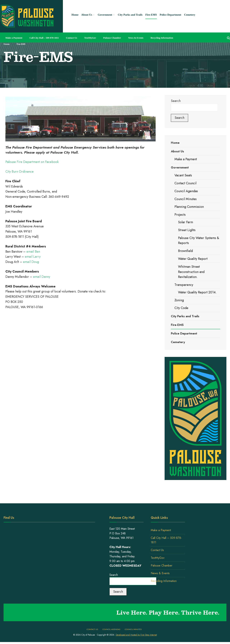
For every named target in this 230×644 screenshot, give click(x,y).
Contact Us (72, 38)
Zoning (179, 300)
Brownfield (185, 251)
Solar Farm (186, 222)
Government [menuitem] (105, 15)
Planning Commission (189, 207)
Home (7, 44)
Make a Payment (14, 38)
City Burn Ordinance (19, 172)
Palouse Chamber (112, 38)
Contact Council (185, 183)
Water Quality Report (193, 259)
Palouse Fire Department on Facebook (32, 162)
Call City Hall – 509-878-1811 (44, 38)
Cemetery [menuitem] (190, 15)
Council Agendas (186, 191)
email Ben (33, 252)
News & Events (136, 38)
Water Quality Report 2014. (197, 292)
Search (176, 101)
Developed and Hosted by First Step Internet (136, 635)
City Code (181, 308)
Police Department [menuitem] (171, 15)
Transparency (184, 285)
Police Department (184, 333)
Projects (180, 215)
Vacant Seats (183, 175)
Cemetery (178, 342)
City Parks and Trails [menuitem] (130, 15)
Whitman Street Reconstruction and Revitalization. (191, 272)
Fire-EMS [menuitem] (151, 15)
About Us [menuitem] (87, 15)
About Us (177, 151)
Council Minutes (186, 199)
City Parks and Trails (185, 316)
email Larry (32, 257)
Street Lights (187, 230)
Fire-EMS (177, 325)
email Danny (42, 277)
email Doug (31, 262)
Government (180, 167)
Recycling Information (162, 38)
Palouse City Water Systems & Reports (199, 241)
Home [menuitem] (75, 15)
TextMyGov (90, 38)
